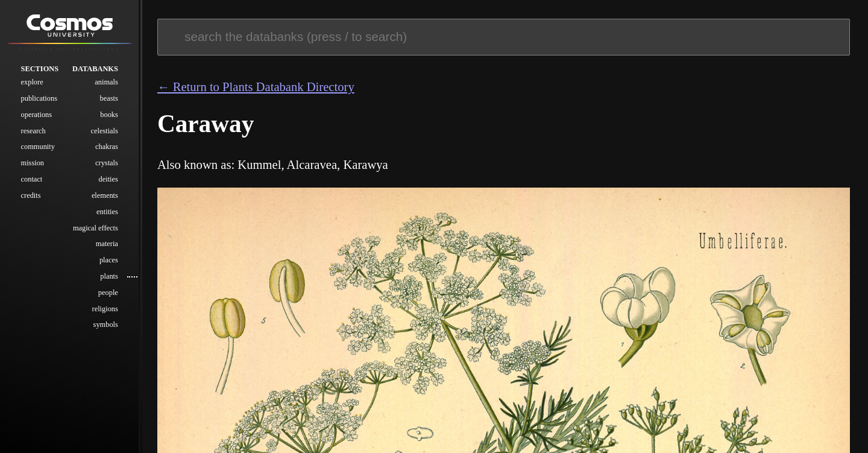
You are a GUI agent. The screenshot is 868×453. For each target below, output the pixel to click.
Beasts (109, 103)
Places (109, 264)
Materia (107, 248)
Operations (36, 119)
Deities (108, 183)
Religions (105, 312)
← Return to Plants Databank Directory (256, 87)
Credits (31, 200)
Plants (109, 280)
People (108, 297)
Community (38, 151)
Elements (105, 200)
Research (33, 135)
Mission (33, 167)
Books (109, 119)
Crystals (107, 167)
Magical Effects (96, 232)
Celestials (105, 135)
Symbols (106, 329)
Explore (32, 86)
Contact (32, 183)
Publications (39, 103)
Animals (106, 86)
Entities (107, 216)
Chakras (107, 151)
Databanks (95, 72)
